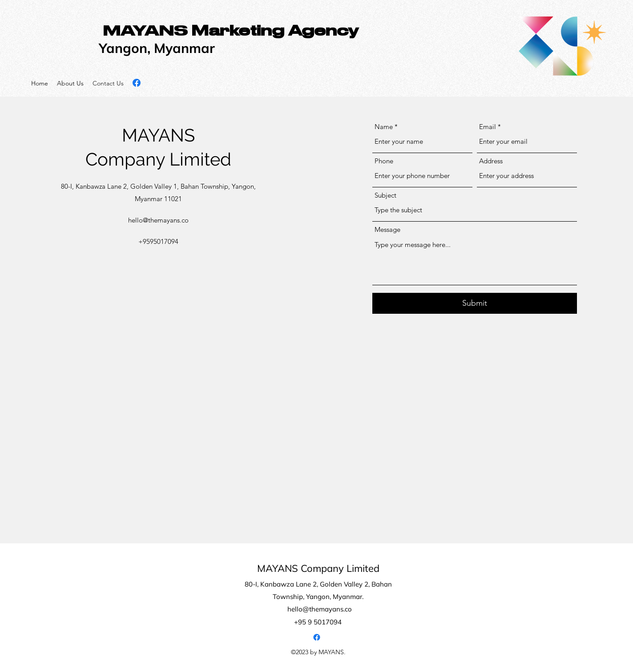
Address (491, 161)
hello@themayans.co (158, 220)
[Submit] (475, 303)
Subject (385, 195)
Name (384, 127)
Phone (384, 161)
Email (488, 127)
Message (387, 229)
